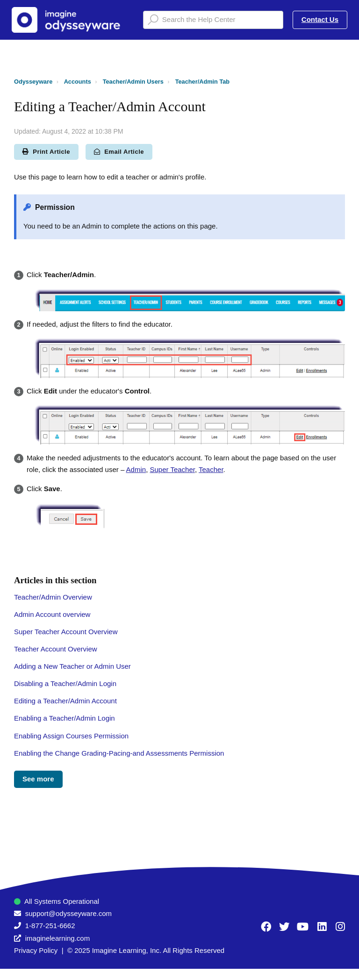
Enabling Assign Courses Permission (71, 736)
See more (38, 779)
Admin (136, 469)
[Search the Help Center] (213, 20)
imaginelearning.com (57, 938)
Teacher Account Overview (56, 649)
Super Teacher (172, 469)
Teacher (211, 469)
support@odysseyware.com (68, 913)
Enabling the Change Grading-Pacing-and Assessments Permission (119, 753)
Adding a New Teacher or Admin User (72, 666)
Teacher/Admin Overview (53, 597)
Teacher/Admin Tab (202, 82)
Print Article (46, 152)
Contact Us (320, 19)
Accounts (78, 82)
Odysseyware (33, 82)
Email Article (119, 152)
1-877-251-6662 (50, 926)
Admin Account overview (52, 614)
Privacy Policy (36, 950)
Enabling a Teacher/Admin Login (65, 718)
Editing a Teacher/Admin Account (65, 701)
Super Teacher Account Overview (66, 632)
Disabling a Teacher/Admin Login (65, 683)
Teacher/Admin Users (133, 82)
